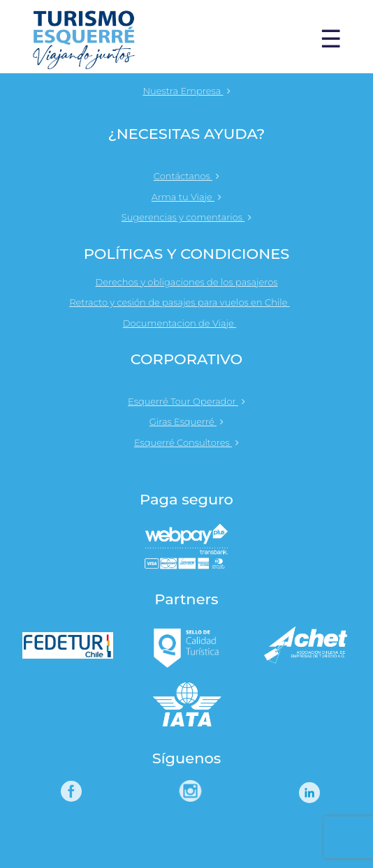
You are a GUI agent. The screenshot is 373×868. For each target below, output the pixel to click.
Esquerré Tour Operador (186, 401)
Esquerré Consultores (186, 442)
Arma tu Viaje (186, 197)
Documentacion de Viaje (186, 323)
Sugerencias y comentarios (187, 217)
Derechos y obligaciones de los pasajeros (186, 282)
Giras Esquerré (186, 421)
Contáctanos (186, 176)
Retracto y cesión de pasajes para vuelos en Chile (186, 302)
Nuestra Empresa (186, 91)
